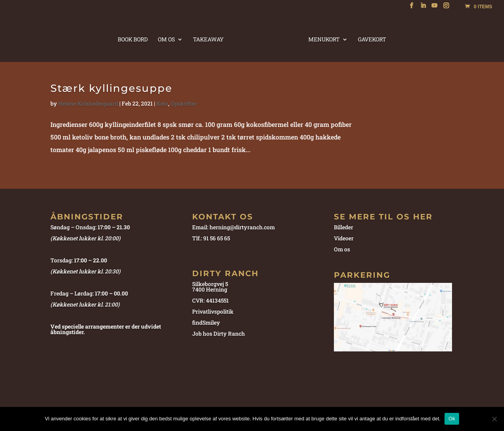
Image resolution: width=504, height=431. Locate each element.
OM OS (168, 39)
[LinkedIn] (423, 8)
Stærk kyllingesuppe (111, 88)
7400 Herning (210, 289)
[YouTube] (434, 8)
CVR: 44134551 (210, 300)
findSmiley (206, 322)
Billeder (344, 227)
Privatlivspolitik (213, 311)
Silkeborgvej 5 (210, 284)
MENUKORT (322, 39)
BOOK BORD (135, 39)
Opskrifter (184, 103)
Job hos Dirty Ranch (219, 333)
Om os (342, 249)
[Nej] (494, 419)
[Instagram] (446, 8)
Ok (452, 419)
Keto (162, 103)
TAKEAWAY (210, 39)
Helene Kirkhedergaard (88, 103)
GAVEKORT (370, 39)
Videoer (344, 238)
